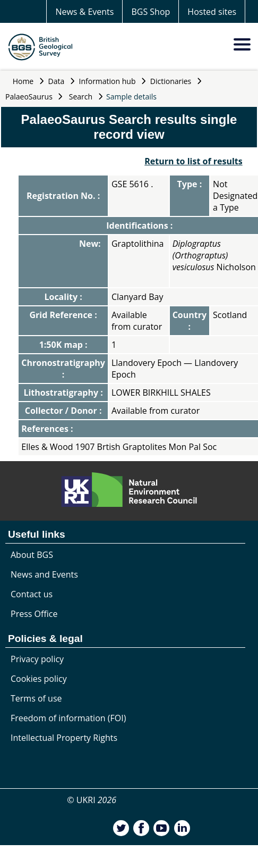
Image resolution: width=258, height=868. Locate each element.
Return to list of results (193, 161)
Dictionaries (171, 81)
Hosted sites (212, 12)
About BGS (32, 555)
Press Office (34, 614)
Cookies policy (39, 679)
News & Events (84, 12)
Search (81, 97)
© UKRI (92, 800)
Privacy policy (37, 659)
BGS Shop (150, 12)
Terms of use (36, 698)
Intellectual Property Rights (64, 738)
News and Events (44, 574)
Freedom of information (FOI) (68, 718)
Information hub (107, 81)
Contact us (32, 594)
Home (23, 81)
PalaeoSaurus (29, 97)
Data (57, 81)
